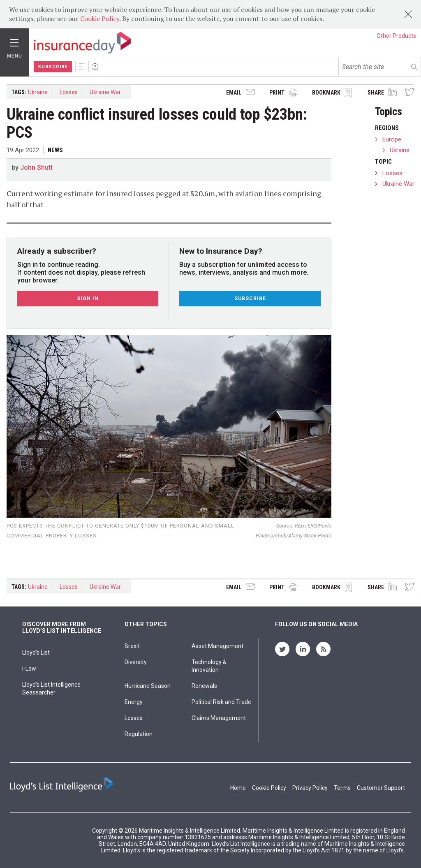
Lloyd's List (36, 653)
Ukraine (38, 92)
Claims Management (219, 718)
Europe (392, 139)
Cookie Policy (100, 19)
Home (238, 788)
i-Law (29, 669)
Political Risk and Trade (221, 702)
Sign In (82, 67)
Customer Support (381, 788)
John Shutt (36, 168)
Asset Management (217, 646)
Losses (69, 92)
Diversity (136, 662)
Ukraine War (105, 92)
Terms (342, 788)
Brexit (132, 646)
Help (95, 67)
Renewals (204, 686)
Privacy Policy (310, 788)
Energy (134, 702)
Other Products (396, 36)
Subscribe (53, 67)
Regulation (139, 734)
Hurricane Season (148, 686)
